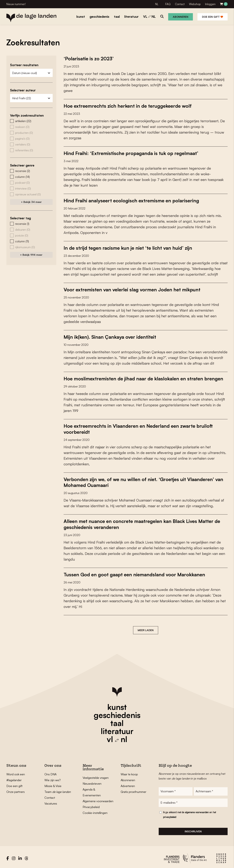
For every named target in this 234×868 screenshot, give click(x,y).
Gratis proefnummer (133, 789)
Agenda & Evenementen (92, 790)
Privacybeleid (91, 804)
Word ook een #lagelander (16, 775)
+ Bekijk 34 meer (31, 202)
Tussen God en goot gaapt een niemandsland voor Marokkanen (134, 572)
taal (117, 721)
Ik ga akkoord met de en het (189, 812)
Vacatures (51, 801)
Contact (180, 4)
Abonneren (181, 17)
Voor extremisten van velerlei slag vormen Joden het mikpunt (132, 289)
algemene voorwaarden (197, 810)
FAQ (168, 4)
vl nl (117, 737)
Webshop (195, 4)
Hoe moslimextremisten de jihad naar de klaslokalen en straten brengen (143, 377)
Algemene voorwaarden (98, 799)
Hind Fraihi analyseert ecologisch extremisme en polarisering (131, 200)
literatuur (117, 729)
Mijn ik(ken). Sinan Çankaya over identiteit (110, 336)
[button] (31, 121)
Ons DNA (50, 772)
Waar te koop (129, 772)
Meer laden (146, 628)
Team (58, 789)
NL (157, 4)
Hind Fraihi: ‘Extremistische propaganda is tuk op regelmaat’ (131, 153)
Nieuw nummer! (16, 4)
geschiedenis (117, 712)
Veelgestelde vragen (96, 775)
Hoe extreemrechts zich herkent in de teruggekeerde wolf (128, 106)
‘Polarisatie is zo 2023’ (89, 58)
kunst (117, 704)
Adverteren (128, 783)
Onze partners (16, 789)
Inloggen (210, 4)
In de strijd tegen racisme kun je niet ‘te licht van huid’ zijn (128, 247)
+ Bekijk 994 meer (31, 255)
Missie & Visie (53, 783)
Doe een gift (213, 17)
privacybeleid (170, 814)
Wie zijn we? (53, 778)
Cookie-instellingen (95, 810)
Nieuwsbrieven (92, 781)
